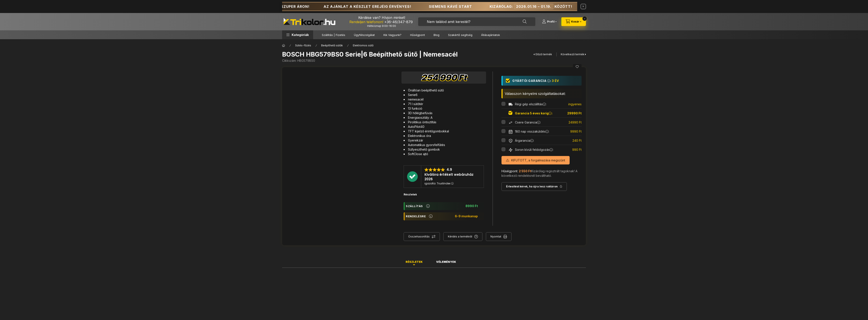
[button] (298, 35)
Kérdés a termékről (460, 236)
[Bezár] (583, 6)
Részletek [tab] (414, 262)
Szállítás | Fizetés (334, 35)
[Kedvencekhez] (577, 67)
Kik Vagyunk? (392, 35)
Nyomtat (496, 236)
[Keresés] (525, 22)
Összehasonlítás (419, 236)
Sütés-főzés (303, 45)
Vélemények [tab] (446, 262)
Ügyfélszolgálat (364, 35)
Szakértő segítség (460, 35)
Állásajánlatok (491, 35)
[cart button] (574, 22)
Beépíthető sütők (332, 45)
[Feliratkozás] (534, 187)
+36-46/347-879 (399, 22)
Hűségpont (418, 35)
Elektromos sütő (363, 45)
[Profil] (549, 22)
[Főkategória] (284, 45)
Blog (436, 35)
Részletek (410, 194)
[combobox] (477, 22)
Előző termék (544, 54)
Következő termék (573, 54)
